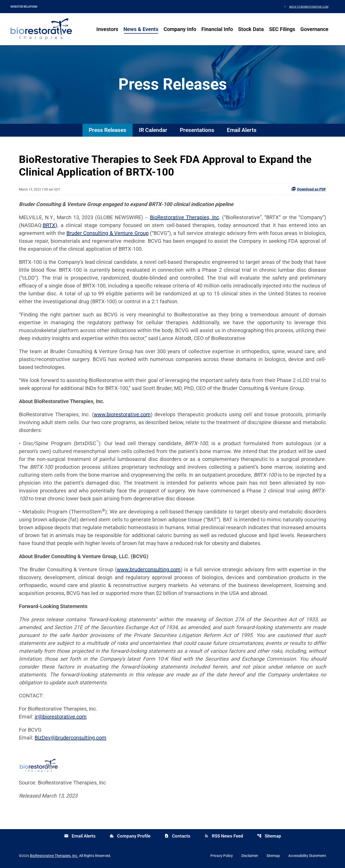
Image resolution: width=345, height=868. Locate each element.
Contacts (177, 836)
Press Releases (108, 130)
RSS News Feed (224, 836)
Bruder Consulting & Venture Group (107, 233)
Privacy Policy (222, 856)
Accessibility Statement (307, 856)
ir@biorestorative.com (61, 717)
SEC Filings (282, 29)
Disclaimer (250, 856)
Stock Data (251, 29)
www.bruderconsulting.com (149, 569)
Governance (314, 29)
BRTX (49, 225)
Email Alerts (242, 130)
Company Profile (130, 836)
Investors (107, 29)
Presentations (197, 130)
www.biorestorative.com (122, 414)
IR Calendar (153, 130)
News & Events (141, 29)
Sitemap (269, 836)
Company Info (180, 29)
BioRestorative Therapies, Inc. (54, 856)
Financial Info (217, 29)
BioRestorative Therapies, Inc (184, 217)
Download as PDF (309, 189)
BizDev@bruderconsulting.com (70, 738)
